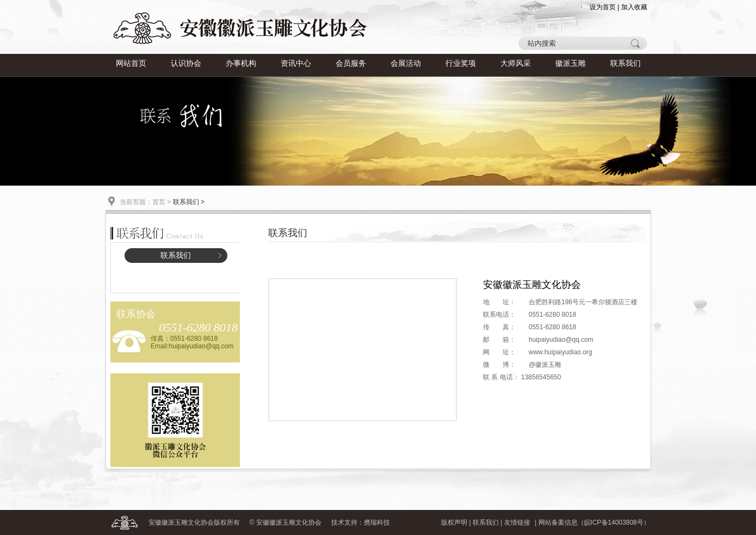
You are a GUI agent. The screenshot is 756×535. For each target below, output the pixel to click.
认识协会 (186, 63)
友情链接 (517, 522)
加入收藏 (634, 7)
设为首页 (603, 7)
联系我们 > (189, 202)
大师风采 (516, 63)
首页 (159, 202)
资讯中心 (296, 63)
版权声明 (454, 522)
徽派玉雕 (571, 63)
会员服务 (351, 63)
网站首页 (131, 63)
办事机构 (241, 63)
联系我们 (625, 63)
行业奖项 (461, 63)
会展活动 (406, 63)
